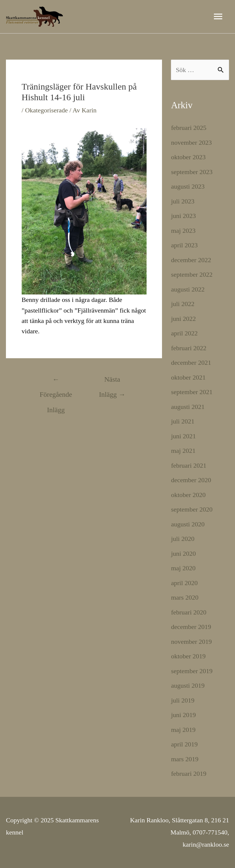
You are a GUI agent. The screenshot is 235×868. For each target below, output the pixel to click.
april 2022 (184, 333)
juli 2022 (183, 304)
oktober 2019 (188, 656)
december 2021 (191, 363)
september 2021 (192, 392)
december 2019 (191, 627)
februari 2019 (189, 774)
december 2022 (191, 260)
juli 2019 (183, 700)
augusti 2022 (188, 289)
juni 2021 (183, 436)
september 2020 (192, 509)
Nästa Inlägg (112, 382)
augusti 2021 (188, 407)
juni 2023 (183, 216)
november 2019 (191, 642)
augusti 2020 (188, 524)
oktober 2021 (188, 377)
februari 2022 (189, 348)
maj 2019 (183, 730)
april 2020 (184, 583)
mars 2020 (185, 597)
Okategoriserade (46, 110)
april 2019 (184, 744)
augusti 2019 (188, 685)
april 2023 (184, 245)
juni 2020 (183, 554)
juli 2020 (183, 539)
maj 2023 (183, 231)
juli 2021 (183, 421)
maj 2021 (183, 451)
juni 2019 (183, 715)
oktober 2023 (188, 157)
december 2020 (191, 480)
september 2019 (192, 671)
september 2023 (192, 172)
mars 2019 (185, 759)
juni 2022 (183, 319)
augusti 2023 (188, 186)
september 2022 (192, 274)
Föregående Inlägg (56, 382)
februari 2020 (189, 612)
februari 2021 (189, 465)
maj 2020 (183, 568)
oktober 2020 (188, 495)
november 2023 (191, 142)
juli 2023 (183, 201)
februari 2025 (189, 128)
